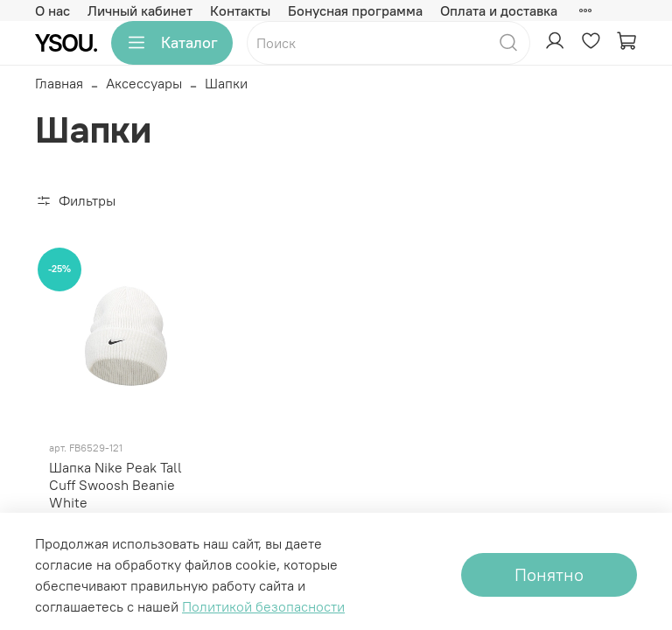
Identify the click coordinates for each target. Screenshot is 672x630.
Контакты (240, 10)
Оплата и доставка (499, 10)
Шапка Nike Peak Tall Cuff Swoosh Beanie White (115, 485)
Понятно (549, 574)
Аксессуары (144, 83)
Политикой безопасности (263, 606)
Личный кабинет (140, 10)
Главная (59, 83)
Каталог (172, 43)
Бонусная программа (355, 10)
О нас (52, 10)
